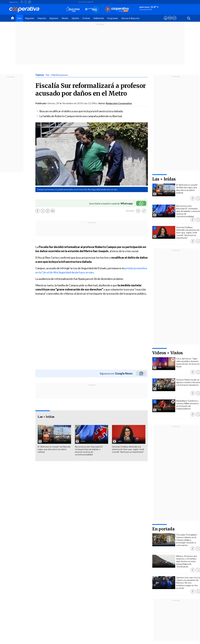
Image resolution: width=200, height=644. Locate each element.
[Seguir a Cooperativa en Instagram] (30, 2)
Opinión (75, 18)
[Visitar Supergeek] (174, 21)
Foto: (40, 125)
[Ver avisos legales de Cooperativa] (166, 21)
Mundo (65, 18)
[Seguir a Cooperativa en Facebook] (22, 2)
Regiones (54, 18)
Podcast (86, 18)
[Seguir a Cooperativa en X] (26, 2)
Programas (113, 18)
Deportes (42, 18)
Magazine (30, 18)
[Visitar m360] (170, 21)
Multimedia (99, 18)
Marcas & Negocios (130, 18)
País (19, 18)
